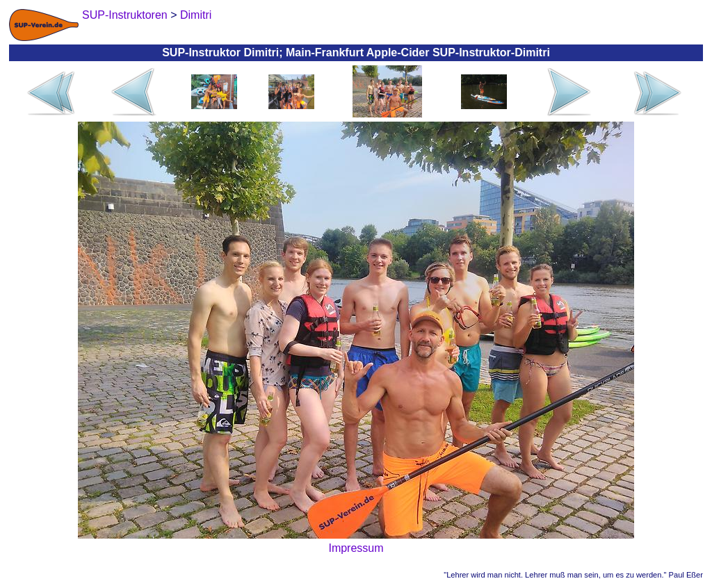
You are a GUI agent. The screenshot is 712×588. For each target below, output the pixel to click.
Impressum (356, 548)
